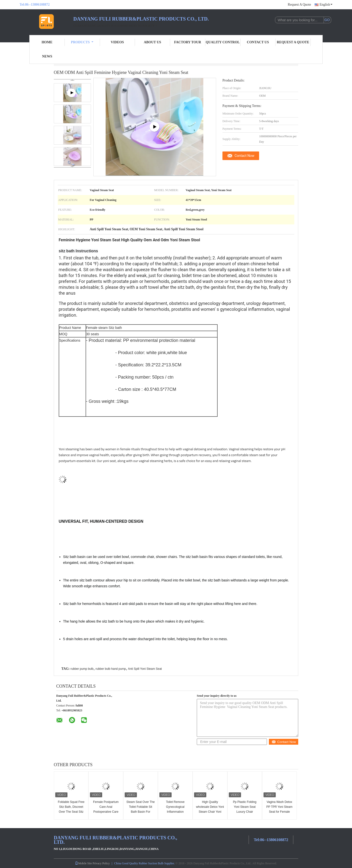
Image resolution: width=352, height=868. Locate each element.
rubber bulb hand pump (111, 669)
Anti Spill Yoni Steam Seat (145, 669)
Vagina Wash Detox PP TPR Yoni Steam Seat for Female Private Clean (280, 809)
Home (47, 42)
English (326, 5)
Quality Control (223, 42)
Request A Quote (299, 5)
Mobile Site (83, 863)
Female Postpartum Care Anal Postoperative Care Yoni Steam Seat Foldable (106, 812)
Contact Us (258, 42)
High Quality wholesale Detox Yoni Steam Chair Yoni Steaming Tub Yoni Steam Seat (210, 812)
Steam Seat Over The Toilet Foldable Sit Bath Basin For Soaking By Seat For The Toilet (141, 812)
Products (82, 42)
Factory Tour (187, 42)
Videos (117, 42)
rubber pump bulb (82, 669)
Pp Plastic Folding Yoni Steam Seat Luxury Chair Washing (245, 809)
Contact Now (245, 156)
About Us (152, 42)
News (47, 56)
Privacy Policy (101, 863)
